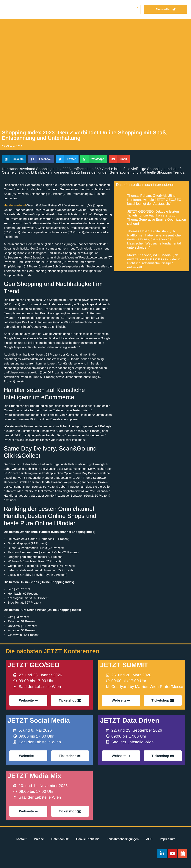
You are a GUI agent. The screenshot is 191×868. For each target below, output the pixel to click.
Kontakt (21, 839)
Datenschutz (60, 839)
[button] (138, 9)
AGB (149, 839)
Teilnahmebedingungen (123, 839)
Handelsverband (15, 205)
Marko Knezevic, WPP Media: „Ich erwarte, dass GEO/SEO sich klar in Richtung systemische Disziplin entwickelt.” (154, 261)
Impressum (168, 839)
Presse (39, 839)
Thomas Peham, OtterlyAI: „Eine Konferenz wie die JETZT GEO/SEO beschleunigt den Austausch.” (154, 200)
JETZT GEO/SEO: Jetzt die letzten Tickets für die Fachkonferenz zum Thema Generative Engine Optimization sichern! (157, 218)
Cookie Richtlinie (88, 839)
